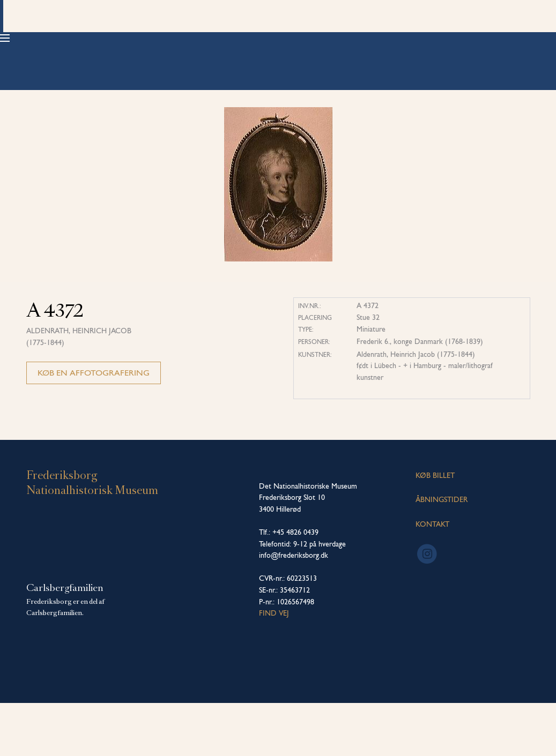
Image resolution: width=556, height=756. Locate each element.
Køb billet (493, 38)
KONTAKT (432, 577)
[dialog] (536, 735)
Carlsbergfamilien (65, 641)
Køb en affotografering (94, 426)
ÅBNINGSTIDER (442, 553)
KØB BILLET (435, 528)
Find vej (274, 667)
